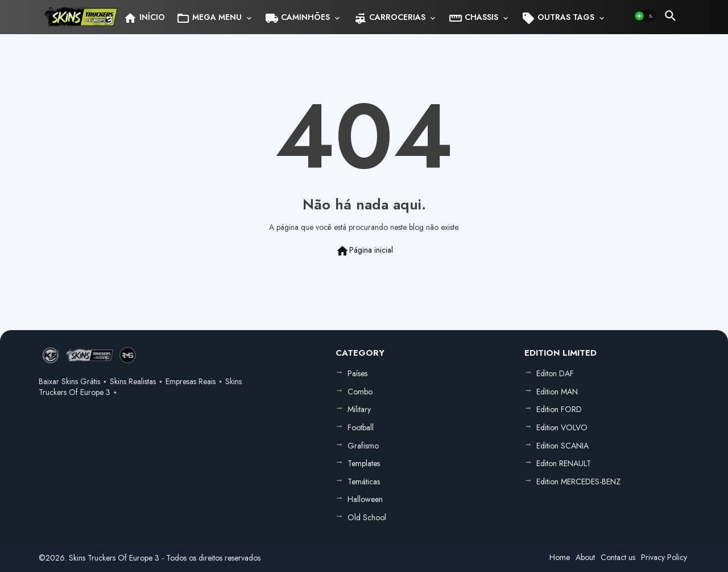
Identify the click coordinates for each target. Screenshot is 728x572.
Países (357, 373)
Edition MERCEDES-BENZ (578, 482)
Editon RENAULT (564, 463)
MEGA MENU (209, 18)
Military (359, 409)
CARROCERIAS (389, 18)
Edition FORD (559, 409)
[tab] (144, 17)
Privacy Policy (664, 557)
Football (361, 427)
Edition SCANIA (562, 446)
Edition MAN (557, 392)
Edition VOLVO (562, 427)
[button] (645, 16)
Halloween (365, 499)
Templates (364, 463)
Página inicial (364, 251)
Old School (367, 517)
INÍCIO (144, 18)
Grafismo (363, 446)
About (585, 557)
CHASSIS (473, 18)
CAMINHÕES (297, 18)
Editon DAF (555, 373)
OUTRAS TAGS (558, 18)
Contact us (618, 557)
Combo (360, 392)
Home (560, 557)
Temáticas (364, 482)
